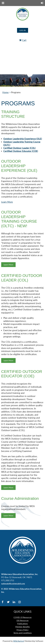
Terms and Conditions (23, 633)
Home (6, 92)
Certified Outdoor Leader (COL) (19, 148)
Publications (22, 623)
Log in (23, 30)
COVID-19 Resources (23, 617)
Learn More (7, 202)
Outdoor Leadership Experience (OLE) (23, 139)
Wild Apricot (19, 641)
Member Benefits (23, 627)
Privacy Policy (22, 630)
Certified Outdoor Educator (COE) (21, 151)
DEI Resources (23, 620)
